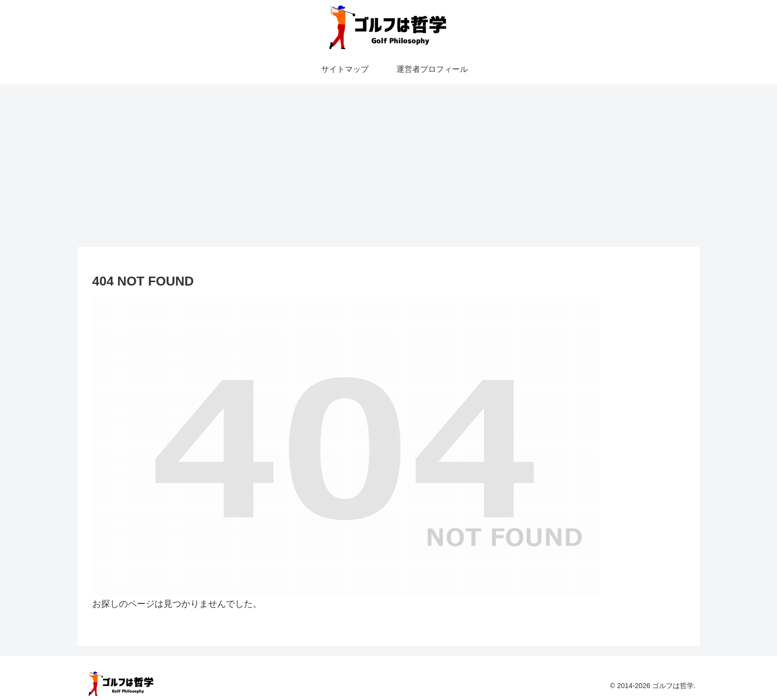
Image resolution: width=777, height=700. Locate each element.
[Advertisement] (388, 166)
